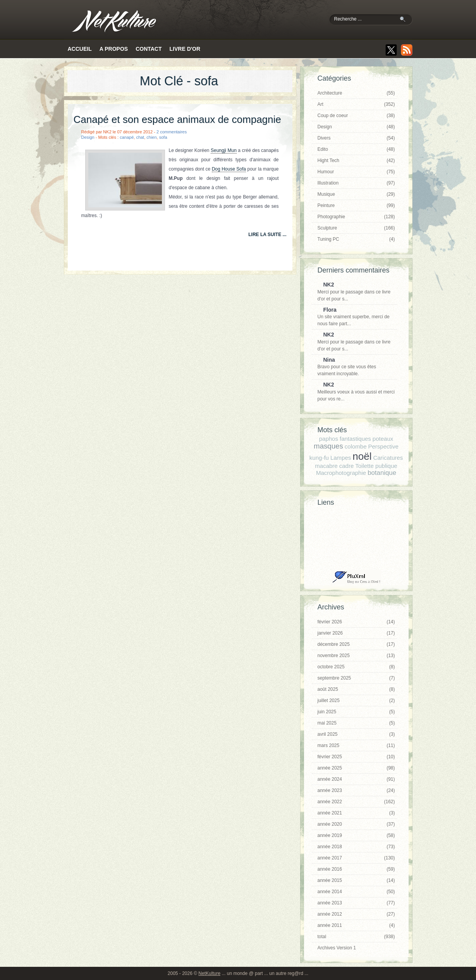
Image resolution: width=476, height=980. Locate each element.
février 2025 (356, 757)
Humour (356, 172)
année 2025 (356, 768)
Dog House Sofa (229, 169)
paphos (329, 439)
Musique (356, 194)
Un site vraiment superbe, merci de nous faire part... (354, 317)
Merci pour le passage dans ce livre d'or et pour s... (354, 292)
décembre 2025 (356, 644)
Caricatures (388, 458)
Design (88, 137)
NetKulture (209, 973)
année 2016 (356, 869)
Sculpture (356, 228)
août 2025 (356, 689)
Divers (356, 138)
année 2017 (356, 858)
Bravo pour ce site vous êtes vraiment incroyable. (354, 367)
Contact (149, 49)
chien (151, 137)
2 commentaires (172, 132)
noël (362, 456)
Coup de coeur (356, 116)
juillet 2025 (356, 700)
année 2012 (356, 914)
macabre (326, 466)
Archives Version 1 (337, 948)
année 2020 (356, 824)
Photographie (356, 217)
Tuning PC (356, 239)
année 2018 (356, 847)
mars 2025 (356, 745)
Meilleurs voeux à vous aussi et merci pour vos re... (356, 392)
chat (140, 137)
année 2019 (356, 835)
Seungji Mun (224, 150)
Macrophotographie (341, 473)
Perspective (383, 446)
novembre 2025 (356, 656)
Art (356, 104)
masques (328, 446)
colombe (356, 446)
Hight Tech (356, 160)
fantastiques (355, 439)
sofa (163, 137)
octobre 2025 (356, 667)
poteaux (383, 439)
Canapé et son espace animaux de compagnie (177, 119)
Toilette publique (376, 466)
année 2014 (356, 892)
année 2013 (356, 903)
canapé (127, 137)
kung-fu (319, 458)
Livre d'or (185, 49)
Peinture (356, 205)
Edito (356, 149)
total (356, 937)
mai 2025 (356, 723)
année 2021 (356, 813)
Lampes (341, 458)
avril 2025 (356, 734)
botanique (382, 473)
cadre (347, 466)
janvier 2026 (356, 633)
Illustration (356, 183)
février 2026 (356, 622)
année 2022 (356, 802)
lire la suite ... (267, 235)
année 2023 (356, 790)
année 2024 (356, 779)
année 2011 (356, 925)
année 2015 (356, 880)
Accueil (80, 49)
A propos (114, 49)
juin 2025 (356, 712)
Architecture (356, 93)
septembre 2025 (356, 678)
